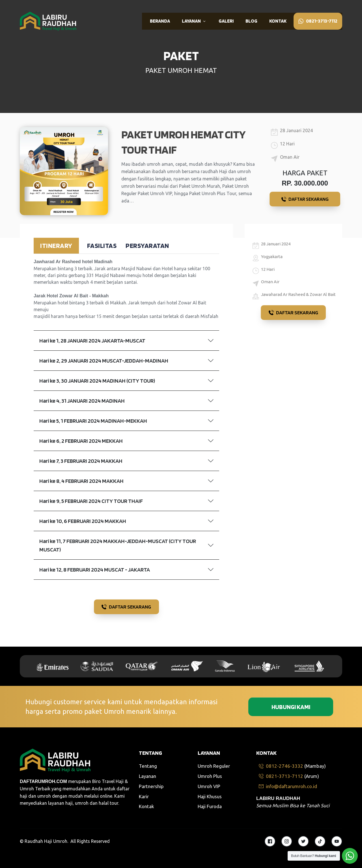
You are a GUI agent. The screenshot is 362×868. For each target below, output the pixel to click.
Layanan (147, 776)
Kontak (146, 806)
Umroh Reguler (214, 766)
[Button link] (305, 199)
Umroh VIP (209, 786)
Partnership (151, 786)
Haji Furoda (210, 806)
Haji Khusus (210, 796)
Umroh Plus (210, 776)
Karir (144, 796)
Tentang (148, 766)
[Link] (160, 21)
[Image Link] (48, 21)
